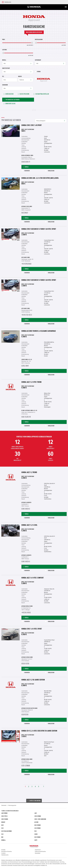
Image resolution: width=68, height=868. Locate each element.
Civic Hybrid (38, 816)
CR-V (2, 828)
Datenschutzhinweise (40, 851)
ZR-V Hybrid (37, 837)
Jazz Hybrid (4, 813)
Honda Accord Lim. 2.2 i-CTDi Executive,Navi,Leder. (40, 178)
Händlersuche (5, 855)
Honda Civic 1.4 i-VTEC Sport (32, 629)
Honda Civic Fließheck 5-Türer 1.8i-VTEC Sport (39, 229)
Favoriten (25, 171)
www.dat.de (31, 865)
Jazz (36, 813)
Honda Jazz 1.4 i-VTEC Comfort (33, 578)
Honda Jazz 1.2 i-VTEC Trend (31, 382)
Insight (3, 822)
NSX (2, 837)
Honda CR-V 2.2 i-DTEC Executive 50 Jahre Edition (39, 731)
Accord (36, 822)
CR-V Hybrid (37, 828)
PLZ (3, 76)
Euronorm (5, 85)
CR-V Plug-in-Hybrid (7, 831)
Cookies (3, 853)
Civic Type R (4, 816)
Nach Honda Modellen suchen (34, 32)
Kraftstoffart (6, 68)
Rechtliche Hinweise (7, 851)
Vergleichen (50, 171)
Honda (3, 840)
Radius (20, 76)
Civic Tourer (5, 819)
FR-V (36, 831)
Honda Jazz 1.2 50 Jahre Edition (33, 680)
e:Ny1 (36, 840)
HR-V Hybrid (38, 825)
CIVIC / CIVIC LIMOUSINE (40, 819)
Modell (4, 60)
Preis (4, 39)
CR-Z (2, 834)
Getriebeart (38, 60)
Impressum (38, 850)
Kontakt (3, 850)
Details (26, 167)
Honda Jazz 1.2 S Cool (29, 525)
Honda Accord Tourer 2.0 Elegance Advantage (39, 331)
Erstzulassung (39, 39)
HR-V (2, 825)
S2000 (36, 834)
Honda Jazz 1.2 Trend (29, 472)
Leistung (4, 50)
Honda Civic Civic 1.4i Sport (32, 125)
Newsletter (38, 853)
